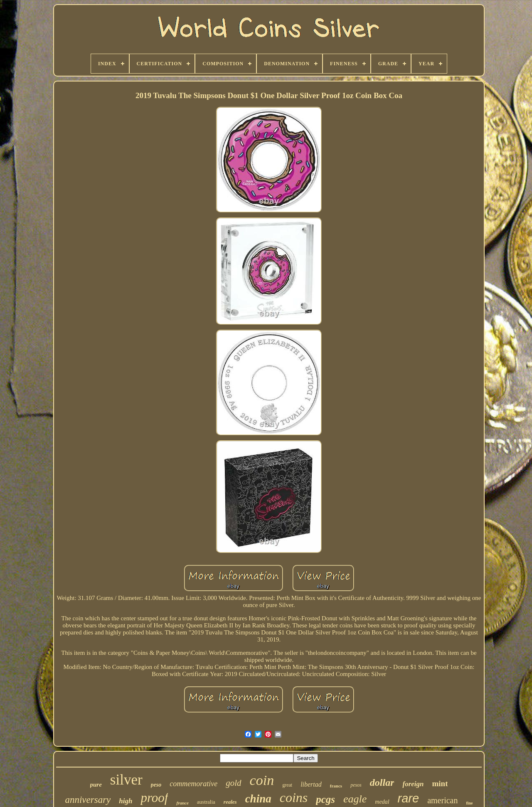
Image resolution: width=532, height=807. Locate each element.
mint (440, 784)
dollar (382, 782)
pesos (356, 785)
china (258, 799)
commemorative (193, 784)
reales (230, 802)
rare (409, 798)
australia (206, 802)
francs (336, 786)
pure (96, 785)
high (126, 801)
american (442, 800)
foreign (413, 784)
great (287, 785)
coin (262, 780)
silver (126, 780)
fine (469, 803)
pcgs (325, 799)
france (182, 803)
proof (154, 798)
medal (382, 802)
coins (294, 797)
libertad (311, 784)
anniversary (88, 800)
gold (233, 783)
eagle (355, 799)
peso (156, 785)
